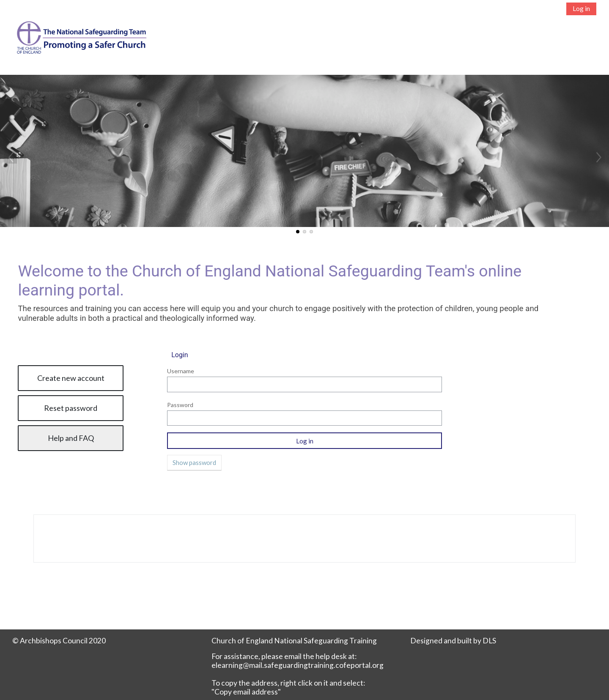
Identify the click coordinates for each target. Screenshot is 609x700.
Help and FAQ (71, 438)
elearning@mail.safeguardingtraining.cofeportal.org (298, 665)
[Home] (77, 45)
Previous (11, 157)
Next (598, 157)
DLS (489, 641)
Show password (194, 462)
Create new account (71, 378)
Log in (581, 8)
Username (181, 371)
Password (180, 405)
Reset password (71, 408)
